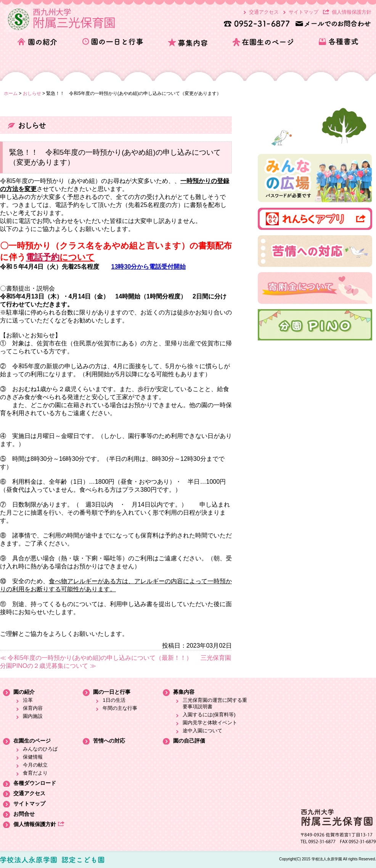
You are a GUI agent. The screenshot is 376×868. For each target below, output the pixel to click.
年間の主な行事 (120, 708)
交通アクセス (264, 12)
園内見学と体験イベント (210, 723)
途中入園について (202, 731)
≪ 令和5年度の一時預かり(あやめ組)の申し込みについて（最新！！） (96, 658)
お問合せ (24, 814)
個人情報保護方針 (352, 12)
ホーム (11, 93)
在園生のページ (32, 741)
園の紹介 (24, 692)
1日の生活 (114, 700)
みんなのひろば (40, 749)
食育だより (35, 773)
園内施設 (33, 716)
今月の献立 (35, 765)
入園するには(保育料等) (209, 715)
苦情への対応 (109, 741)
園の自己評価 (189, 741)
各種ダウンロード (35, 783)
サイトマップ (304, 12)
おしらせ (32, 93)
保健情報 (33, 757)
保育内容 (33, 708)
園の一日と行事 (112, 692)
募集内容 (184, 692)
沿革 (28, 700)
